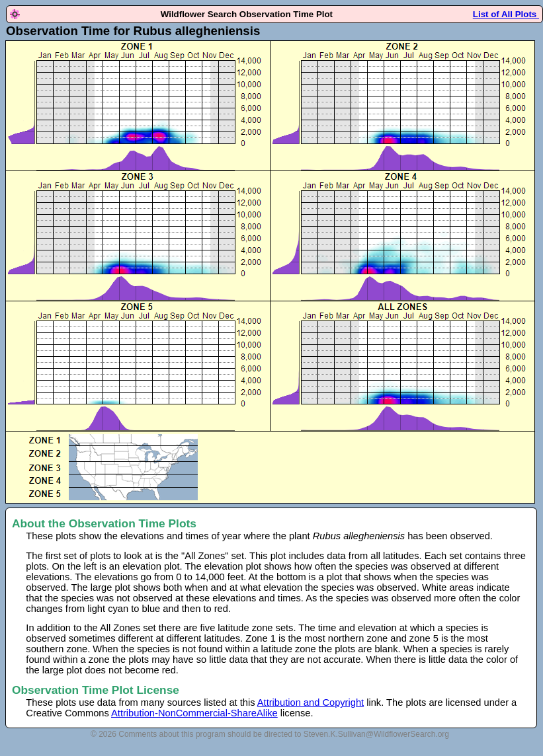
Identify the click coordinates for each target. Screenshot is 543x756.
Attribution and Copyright (311, 702)
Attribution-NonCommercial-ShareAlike (194, 713)
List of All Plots (506, 14)
